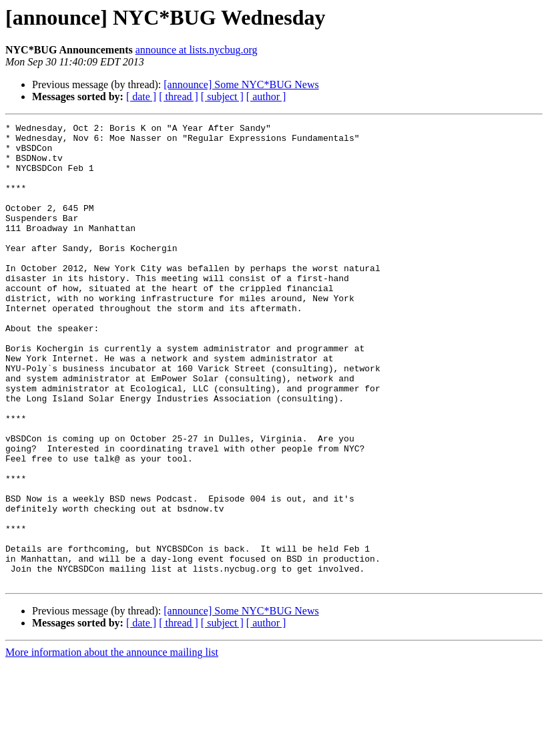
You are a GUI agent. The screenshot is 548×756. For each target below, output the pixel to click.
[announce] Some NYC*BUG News (241, 84)
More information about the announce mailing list (112, 744)
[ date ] (141, 97)
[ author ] (266, 97)
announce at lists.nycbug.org (197, 50)
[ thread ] (179, 97)
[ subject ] (222, 97)
